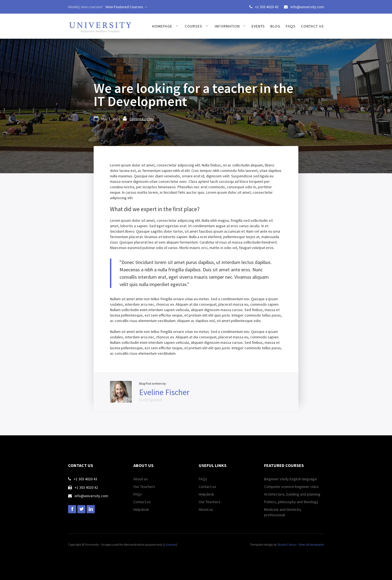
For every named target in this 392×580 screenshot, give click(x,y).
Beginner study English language (290, 479)
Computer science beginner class (291, 487)
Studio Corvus (287, 544)
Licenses (170, 544)
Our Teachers (144, 487)
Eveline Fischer (142, 119)
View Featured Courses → (127, 7)
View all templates (311, 544)
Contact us (313, 26)
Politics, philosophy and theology (291, 502)
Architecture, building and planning (292, 494)
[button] (165, 26)
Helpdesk (141, 509)
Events (258, 26)
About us (141, 479)
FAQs (291, 26)
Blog (275, 26)
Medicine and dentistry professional (283, 512)
